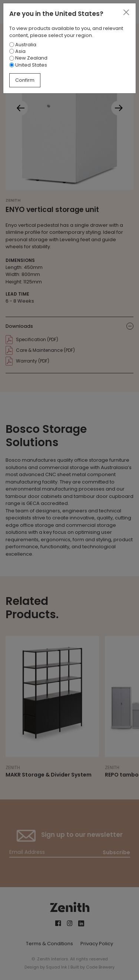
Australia (23, 45)
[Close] (126, 13)
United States (28, 65)
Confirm (25, 80)
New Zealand (28, 58)
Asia (17, 51)
